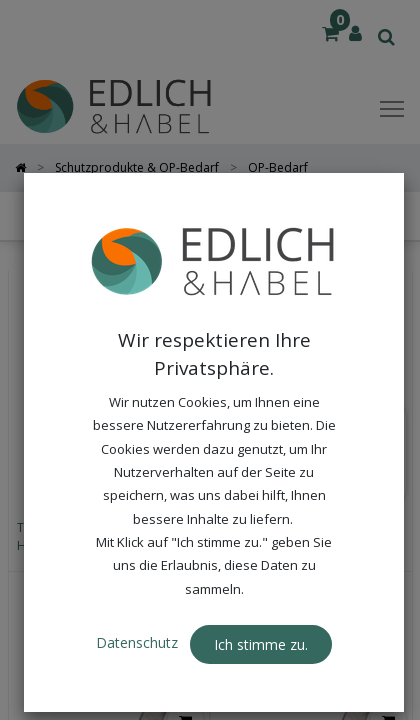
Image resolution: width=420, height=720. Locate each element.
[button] (308, 216)
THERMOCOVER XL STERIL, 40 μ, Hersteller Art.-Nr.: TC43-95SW (104, 536)
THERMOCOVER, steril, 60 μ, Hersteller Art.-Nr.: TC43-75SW (304, 536)
